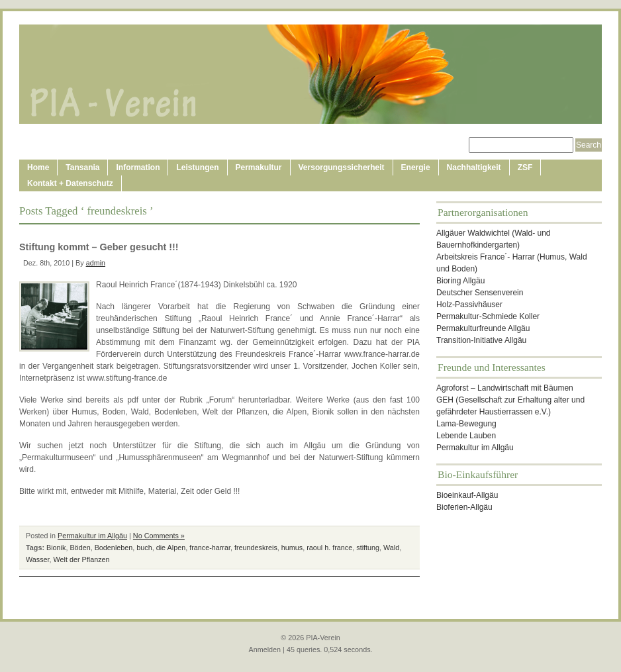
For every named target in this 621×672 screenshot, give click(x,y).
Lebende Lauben (466, 436)
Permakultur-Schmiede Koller (488, 316)
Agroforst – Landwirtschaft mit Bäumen (505, 388)
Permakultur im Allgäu (92, 536)
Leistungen (197, 168)
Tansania (82, 168)
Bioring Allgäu (460, 281)
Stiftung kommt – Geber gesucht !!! (99, 247)
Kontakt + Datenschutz (70, 183)
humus (292, 548)
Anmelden (264, 649)
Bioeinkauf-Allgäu (467, 495)
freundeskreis (256, 548)
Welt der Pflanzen (82, 559)
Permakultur (259, 168)
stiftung (368, 548)
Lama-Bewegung (466, 424)
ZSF (525, 168)
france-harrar (210, 548)
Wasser (38, 559)
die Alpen (171, 548)
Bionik (56, 548)
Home (38, 168)
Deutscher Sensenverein (480, 293)
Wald (391, 548)
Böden (80, 548)
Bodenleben (114, 548)
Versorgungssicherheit (342, 168)
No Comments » (159, 536)
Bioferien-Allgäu (464, 507)
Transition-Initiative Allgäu (481, 340)
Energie (416, 168)
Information (138, 168)
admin (96, 263)
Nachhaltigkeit (474, 168)
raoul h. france (329, 548)
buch (144, 548)
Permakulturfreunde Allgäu (483, 328)
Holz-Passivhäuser (469, 305)
